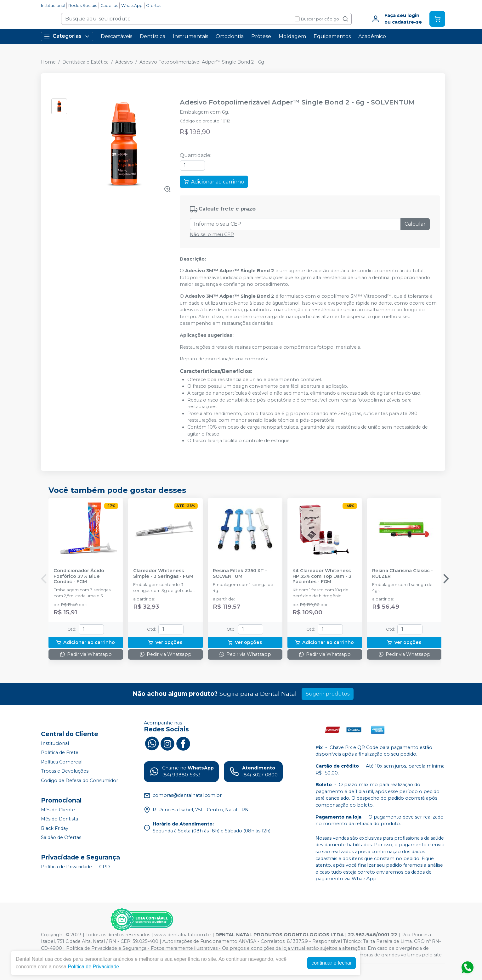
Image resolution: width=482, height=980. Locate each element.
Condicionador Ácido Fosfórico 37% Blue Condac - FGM (79, 576)
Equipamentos (332, 36)
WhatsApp (132, 6)
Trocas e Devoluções (65, 771)
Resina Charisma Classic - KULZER (403, 573)
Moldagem (292, 36)
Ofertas (154, 6)
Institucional (53, 6)
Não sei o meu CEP (212, 234)
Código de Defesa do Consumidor (79, 780)
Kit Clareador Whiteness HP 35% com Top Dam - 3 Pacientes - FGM (322, 576)
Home (48, 62)
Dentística (153, 36)
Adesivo (124, 62)
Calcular (415, 224)
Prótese (261, 36)
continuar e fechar (332, 963)
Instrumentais (190, 36)
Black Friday (55, 828)
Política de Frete (60, 752)
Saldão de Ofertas (61, 838)
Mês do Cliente (58, 810)
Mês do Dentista (60, 819)
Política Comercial (62, 762)
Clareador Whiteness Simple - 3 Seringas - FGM (163, 573)
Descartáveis (116, 36)
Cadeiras (109, 6)
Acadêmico (372, 36)
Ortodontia (230, 36)
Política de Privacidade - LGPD (75, 867)
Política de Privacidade (93, 967)
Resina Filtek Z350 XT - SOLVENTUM (240, 573)
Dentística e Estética (85, 62)
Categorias (67, 36)
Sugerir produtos (328, 694)
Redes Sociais (83, 6)
